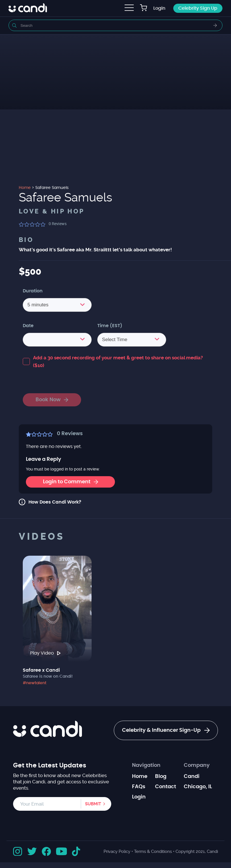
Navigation (146, 765)
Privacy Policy (117, 851)
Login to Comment (71, 482)
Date (28, 326)
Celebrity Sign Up (198, 8)
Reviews (58, 224)
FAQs (139, 787)
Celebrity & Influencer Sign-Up (166, 730)
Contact (166, 787)
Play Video (45, 653)
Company (197, 765)
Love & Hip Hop (52, 211)
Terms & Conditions (153, 851)
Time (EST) (110, 326)
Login (159, 8)
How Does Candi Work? (55, 502)
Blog (161, 777)
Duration (33, 291)
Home (140, 777)
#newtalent (35, 683)
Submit (93, 804)
